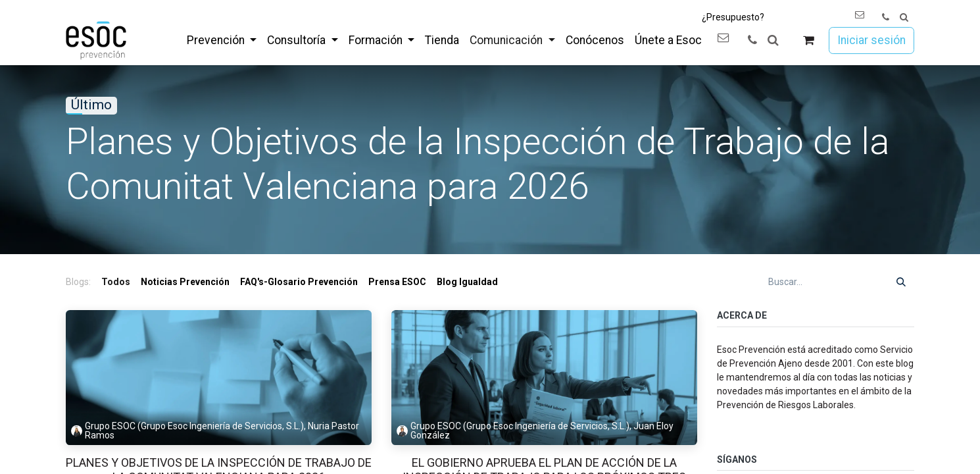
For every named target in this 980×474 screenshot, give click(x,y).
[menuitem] (222, 40)
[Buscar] (901, 282)
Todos (116, 282)
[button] (904, 17)
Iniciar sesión (871, 40)
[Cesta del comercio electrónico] (809, 40)
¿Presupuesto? (733, 17)
